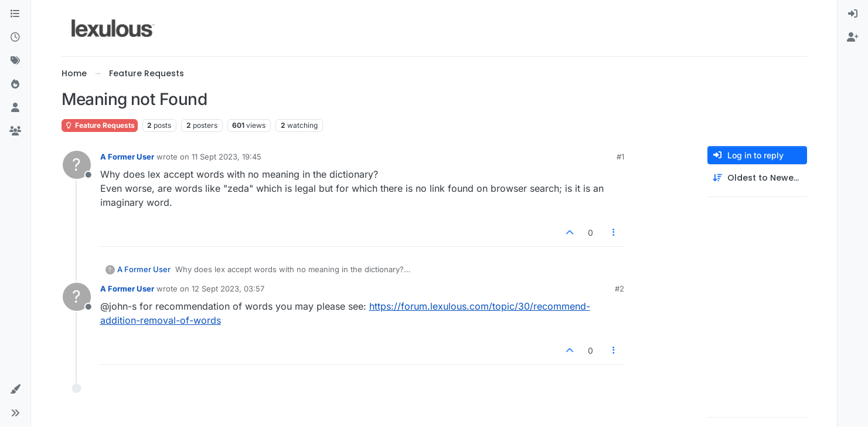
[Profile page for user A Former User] (77, 165)
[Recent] (15, 38)
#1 (620, 157)
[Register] (853, 38)
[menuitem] (853, 14)
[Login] (853, 14)
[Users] (15, 108)
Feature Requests (100, 125)
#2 (619, 289)
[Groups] (15, 131)
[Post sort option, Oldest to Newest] (757, 178)
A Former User (127, 157)
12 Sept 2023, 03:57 (228, 289)
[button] (15, 389)
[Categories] (15, 14)
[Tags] (15, 61)
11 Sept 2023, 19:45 (227, 157)
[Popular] (15, 84)
